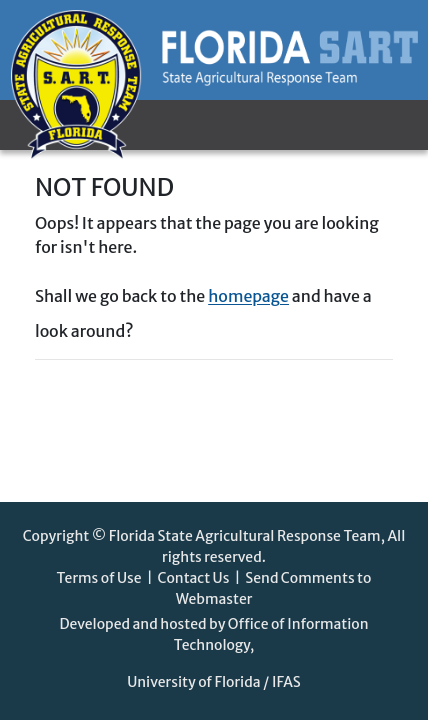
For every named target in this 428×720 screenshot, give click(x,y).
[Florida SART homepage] (214, 50)
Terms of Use (99, 578)
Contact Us (193, 578)
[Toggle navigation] (89, 125)
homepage (248, 296)
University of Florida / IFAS (214, 682)
